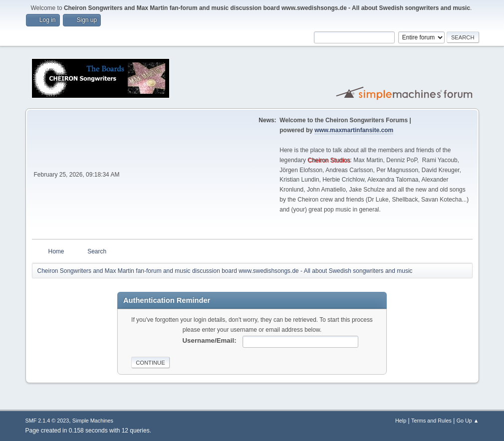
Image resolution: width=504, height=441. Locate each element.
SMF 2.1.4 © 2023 (47, 421)
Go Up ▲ (468, 421)
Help (401, 421)
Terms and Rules (431, 421)
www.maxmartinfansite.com (354, 130)
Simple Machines (93, 421)
